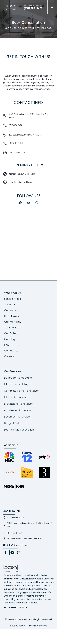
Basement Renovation (18, 417)
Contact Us (11, 351)
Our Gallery (11, 333)
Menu (52, 7)
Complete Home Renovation (22, 391)
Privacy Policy (17, 626)
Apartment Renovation (18, 410)
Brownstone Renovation (19, 404)
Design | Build (12, 423)
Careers (9, 356)
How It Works (12, 316)
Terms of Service (38, 626)
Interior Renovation (16, 397)
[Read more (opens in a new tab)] (33, 7)
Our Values (11, 310)
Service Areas (13, 299)
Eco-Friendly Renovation (19, 430)
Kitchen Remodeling (16, 384)
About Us (10, 305)
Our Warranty (13, 322)
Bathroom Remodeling (18, 378)
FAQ (7, 345)
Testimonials (12, 328)
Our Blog (10, 339)
